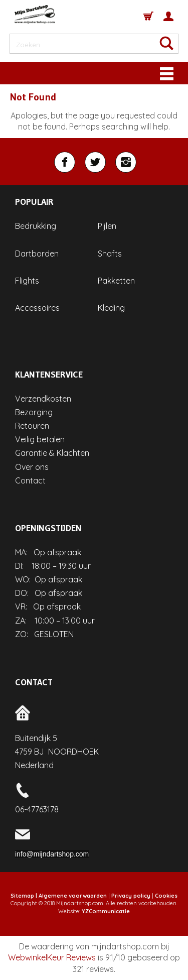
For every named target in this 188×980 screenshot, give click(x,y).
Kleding (111, 308)
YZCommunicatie (106, 911)
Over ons (32, 467)
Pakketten (116, 281)
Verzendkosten (43, 399)
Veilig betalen (40, 439)
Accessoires (37, 308)
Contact (30, 480)
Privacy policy (131, 896)
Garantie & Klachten (52, 453)
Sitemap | (24, 896)
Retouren (32, 426)
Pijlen (107, 226)
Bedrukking (36, 226)
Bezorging (34, 412)
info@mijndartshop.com (52, 854)
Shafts (110, 254)
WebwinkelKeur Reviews (52, 957)
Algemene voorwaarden (73, 896)
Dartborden (37, 254)
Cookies (166, 896)
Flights (27, 281)
